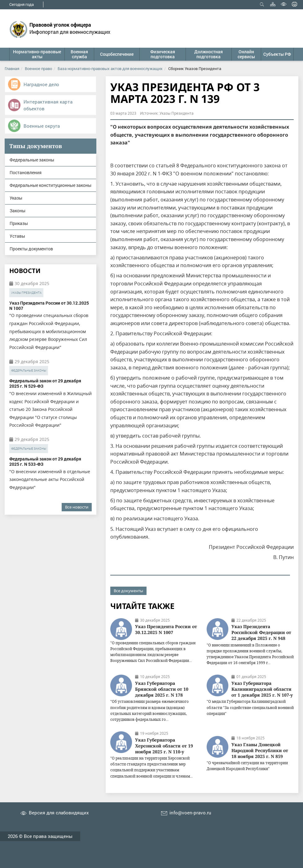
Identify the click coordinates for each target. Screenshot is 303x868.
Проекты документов (31, 249)
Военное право (38, 68)
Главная (12, 68)
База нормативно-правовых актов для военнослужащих (110, 68)
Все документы (128, 591)
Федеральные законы (32, 160)
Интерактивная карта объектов (48, 105)
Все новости (77, 507)
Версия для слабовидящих (59, 813)
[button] (37, 54)
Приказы (19, 223)
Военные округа (42, 126)
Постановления (26, 172)
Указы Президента (26, 293)
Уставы (17, 236)
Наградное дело (41, 84)
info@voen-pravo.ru (190, 813)
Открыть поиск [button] (262, 4)
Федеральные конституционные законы (50, 185)
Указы (16, 198)
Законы (18, 211)
